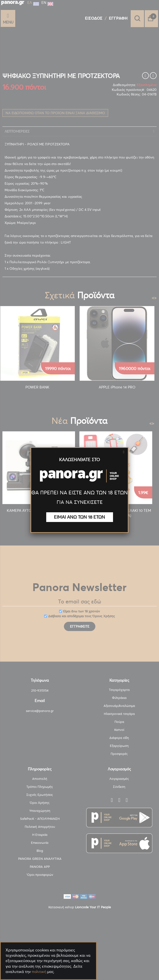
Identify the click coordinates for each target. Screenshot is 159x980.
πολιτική (39, 972)
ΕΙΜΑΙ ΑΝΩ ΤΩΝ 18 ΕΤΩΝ (79, 517)
